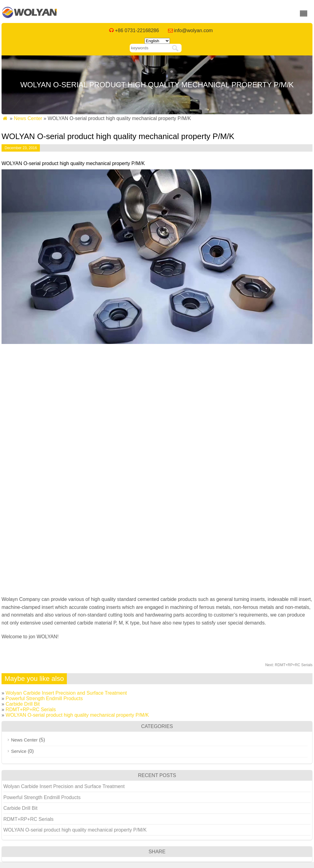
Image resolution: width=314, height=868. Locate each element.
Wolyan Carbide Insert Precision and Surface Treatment (66, 693)
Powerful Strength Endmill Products (44, 698)
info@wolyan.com (193, 30)
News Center (28, 118)
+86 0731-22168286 (137, 30)
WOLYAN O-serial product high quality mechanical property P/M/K (77, 715)
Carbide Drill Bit (23, 704)
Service (19, 751)
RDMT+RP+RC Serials (289, 665)
